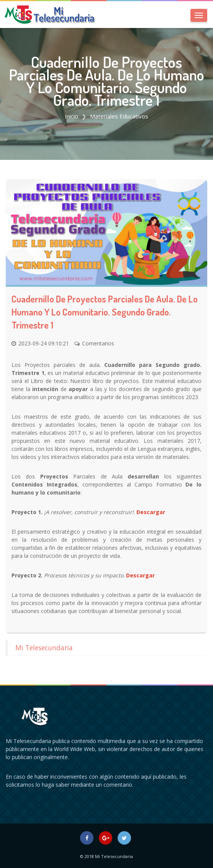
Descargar (151, 512)
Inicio (71, 116)
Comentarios (98, 343)
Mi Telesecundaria (44, 648)
